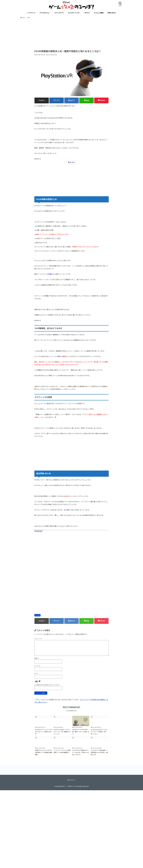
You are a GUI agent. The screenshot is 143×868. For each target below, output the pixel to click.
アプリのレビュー (45, 13)
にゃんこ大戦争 (99, 13)
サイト (37, 674)
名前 (37, 658)
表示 (73, 162)
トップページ (31, 13)
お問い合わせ (112, 13)
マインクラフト (59, 13)
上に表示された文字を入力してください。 (48, 685)
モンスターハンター (74, 13)
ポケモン (87, 13)
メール (37, 666)
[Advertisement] (72, 34)
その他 (38, 615)
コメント (38, 639)
